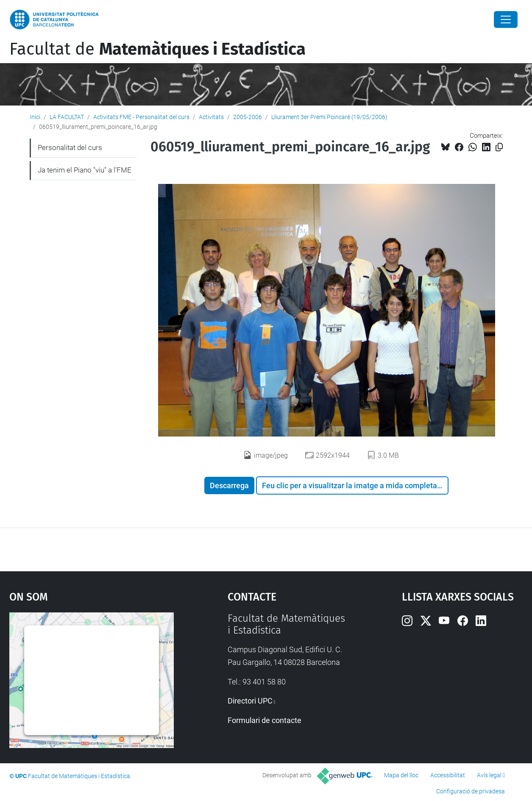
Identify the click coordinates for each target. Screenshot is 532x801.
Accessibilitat (448, 775)
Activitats (211, 117)
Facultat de (157, 49)
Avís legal (489, 775)
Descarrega (229, 485)
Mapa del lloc (401, 775)
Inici (35, 117)
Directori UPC (250, 701)
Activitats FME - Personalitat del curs (141, 117)
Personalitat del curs (70, 147)
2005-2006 (248, 117)
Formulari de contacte (265, 720)
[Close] (506, 19)
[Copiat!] (499, 147)
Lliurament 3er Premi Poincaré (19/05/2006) (329, 117)
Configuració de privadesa (471, 791)
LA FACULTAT (67, 117)
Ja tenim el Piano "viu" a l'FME (85, 170)
